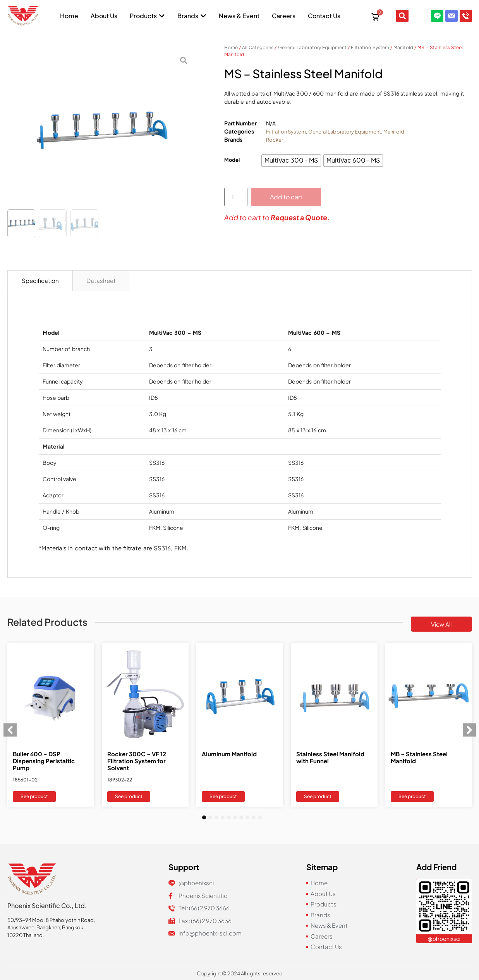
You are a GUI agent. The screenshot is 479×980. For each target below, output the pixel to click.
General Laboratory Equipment (312, 47)
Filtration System (370, 47)
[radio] (291, 161)
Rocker (275, 140)
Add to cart (286, 197)
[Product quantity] (236, 197)
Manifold (403, 47)
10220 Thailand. (26, 935)
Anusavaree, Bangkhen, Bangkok (45, 927)
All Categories (258, 47)
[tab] (40, 281)
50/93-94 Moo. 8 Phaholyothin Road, (51, 920)
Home (231, 47)
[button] (10, 730)
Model (232, 160)
